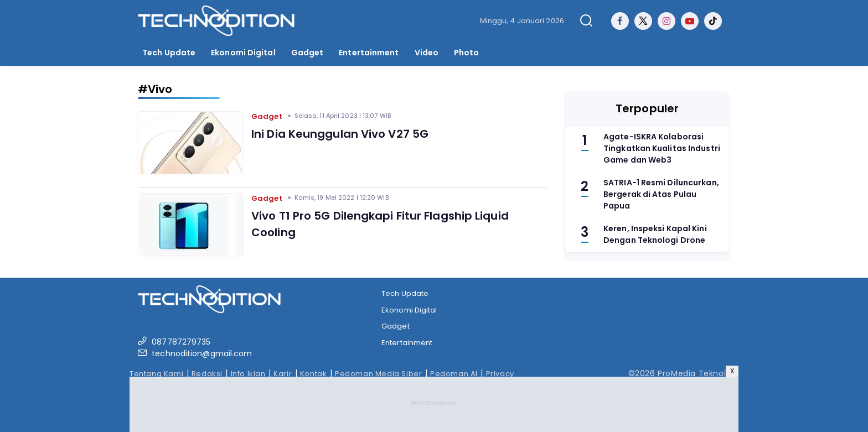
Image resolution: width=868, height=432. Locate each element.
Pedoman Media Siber (378, 374)
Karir (283, 374)
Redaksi (207, 374)
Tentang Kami (156, 374)
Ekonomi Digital (243, 53)
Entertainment (369, 53)
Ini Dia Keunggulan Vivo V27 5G (340, 134)
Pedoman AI (454, 374)
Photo (467, 53)
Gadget (308, 53)
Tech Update (169, 53)
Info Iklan (248, 374)
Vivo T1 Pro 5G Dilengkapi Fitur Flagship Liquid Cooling (380, 224)
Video (427, 53)
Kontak (314, 374)
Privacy (500, 374)
